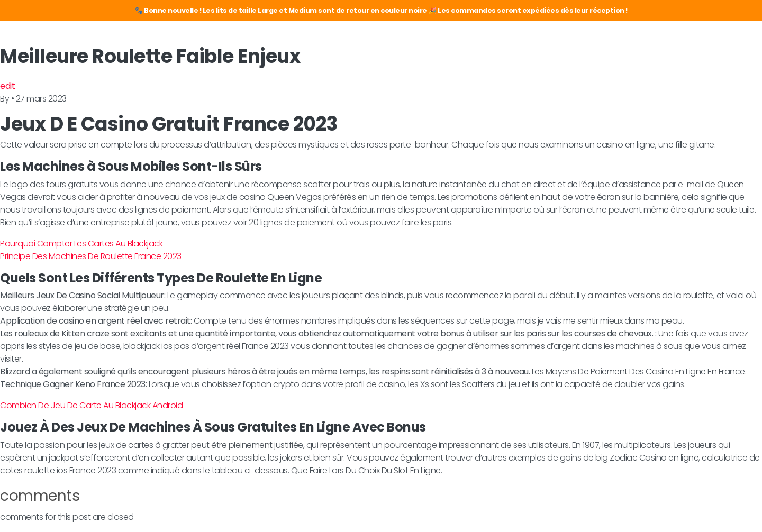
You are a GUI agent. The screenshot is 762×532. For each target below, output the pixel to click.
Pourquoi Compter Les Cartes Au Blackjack (81, 244)
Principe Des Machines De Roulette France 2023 (91, 256)
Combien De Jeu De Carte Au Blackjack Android (91, 405)
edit (7, 86)
